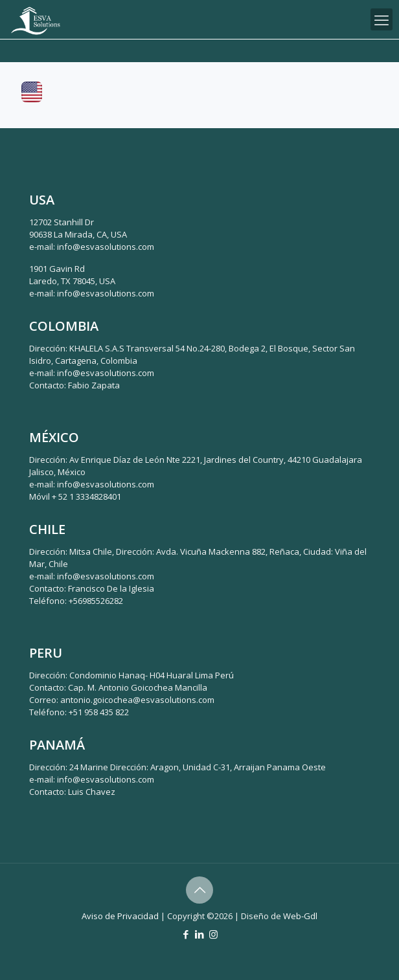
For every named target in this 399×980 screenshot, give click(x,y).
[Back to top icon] (199, 890)
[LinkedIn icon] (200, 934)
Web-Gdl (300, 916)
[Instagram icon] (213, 934)
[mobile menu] (382, 19)
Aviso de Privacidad (120, 916)
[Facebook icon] (186, 934)
